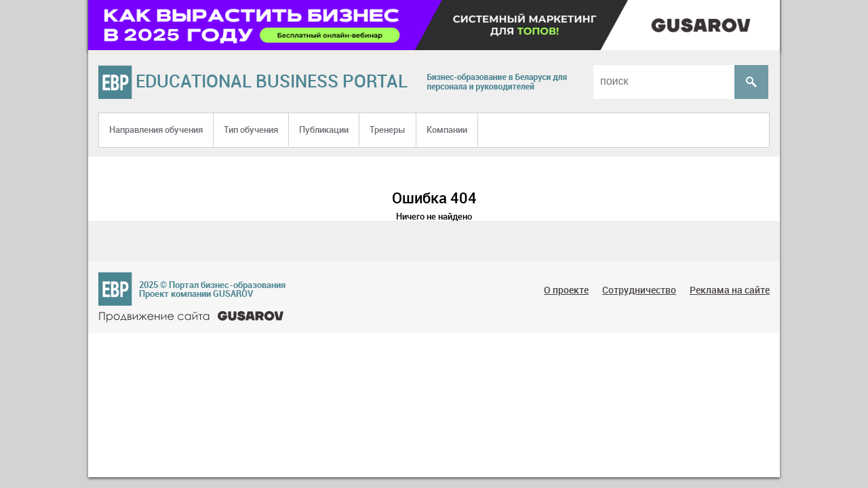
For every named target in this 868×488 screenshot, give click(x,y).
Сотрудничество (639, 290)
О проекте (566, 290)
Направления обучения (156, 129)
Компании (447, 129)
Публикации (324, 129)
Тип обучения (251, 129)
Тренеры (388, 129)
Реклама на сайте (730, 290)
